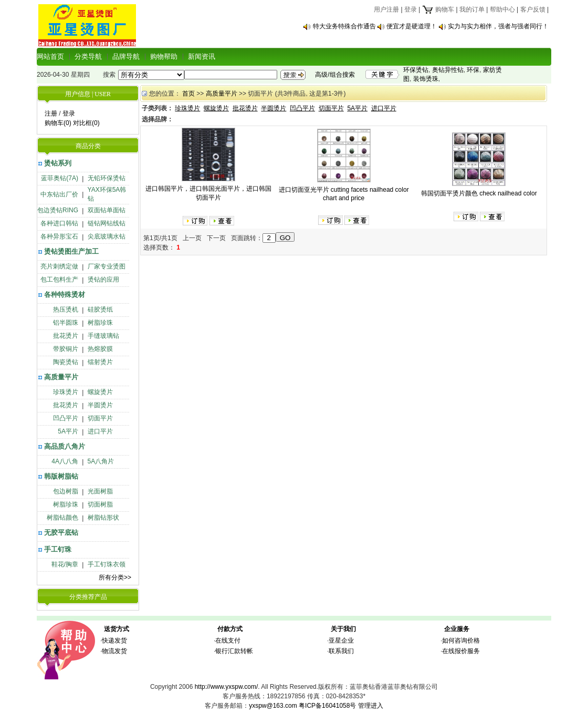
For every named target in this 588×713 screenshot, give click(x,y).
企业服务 (457, 629)
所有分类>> (115, 577)
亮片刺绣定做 (59, 266)
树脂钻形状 (103, 518)
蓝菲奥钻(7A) (60, 178)
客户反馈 (533, 9)
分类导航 (88, 56)
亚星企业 (341, 640)
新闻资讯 (202, 56)
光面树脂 (100, 491)
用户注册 (386, 9)
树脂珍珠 (100, 323)
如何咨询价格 (461, 640)
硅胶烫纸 (100, 309)
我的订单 (472, 9)
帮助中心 (502, 9)
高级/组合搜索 (335, 75)
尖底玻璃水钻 (107, 236)
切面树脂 (100, 504)
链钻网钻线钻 (107, 223)
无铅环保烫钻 (107, 178)
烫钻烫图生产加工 (71, 251)
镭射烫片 (100, 362)
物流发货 (114, 651)
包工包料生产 (59, 280)
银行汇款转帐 (234, 651)
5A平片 (68, 431)
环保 (473, 70)
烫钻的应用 (103, 280)
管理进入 (371, 706)
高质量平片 (61, 377)
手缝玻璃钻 (103, 336)
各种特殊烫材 (65, 294)
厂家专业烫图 (107, 266)
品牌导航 (126, 56)
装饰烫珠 (426, 79)
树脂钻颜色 (62, 518)
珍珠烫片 (66, 392)
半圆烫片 (100, 405)
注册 (51, 113)
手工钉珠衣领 (107, 564)
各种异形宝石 (59, 236)
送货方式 (117, 629)
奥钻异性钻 (448, 70)
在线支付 (228, 640)
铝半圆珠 (66, 323)
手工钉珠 (58, 549)
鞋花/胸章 (65, 564)
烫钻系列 (58, 163)
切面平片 (100, 418)
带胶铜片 (66, 349)
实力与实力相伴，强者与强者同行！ (498, 26)
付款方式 (230, 629)
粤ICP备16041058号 (327, 706)
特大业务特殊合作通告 (344, 26)
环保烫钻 (416, 70)
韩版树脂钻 (61, 476)
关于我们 (343, 629)
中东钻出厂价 (59, 194)
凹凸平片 (66, 418)
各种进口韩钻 (59, 223)
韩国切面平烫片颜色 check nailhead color (479, 193)
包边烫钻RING (58, 210)
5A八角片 (101, 461)
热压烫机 (66, 309)
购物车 (438, 9)
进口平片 (100, 431)
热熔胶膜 (100, 349)
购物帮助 (164, 56)
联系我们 (341, 651)
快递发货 (114, 640)
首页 (188, 94)
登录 (411, 9)
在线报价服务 (461, 651)
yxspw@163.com (273, 706)
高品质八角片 (65, 446)
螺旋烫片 (100, 392)
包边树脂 (66, 491)
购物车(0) (58, 123)
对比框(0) (86, 123)
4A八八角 (65, 461)
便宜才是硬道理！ (412, 26)
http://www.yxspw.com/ (227, 687)
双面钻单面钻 (107, 210)
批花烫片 (66, 336)
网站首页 (50, 56)
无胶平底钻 (61, 533)
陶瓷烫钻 (66, 362)
